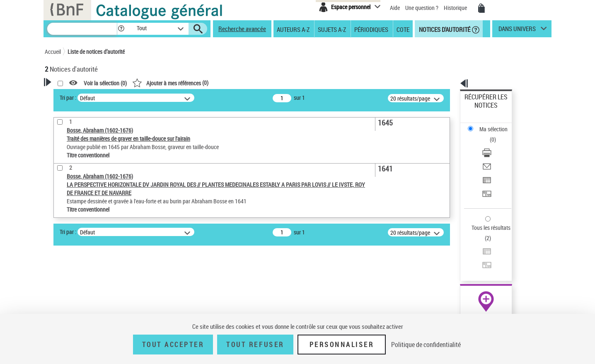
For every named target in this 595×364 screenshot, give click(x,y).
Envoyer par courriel (489, 134)
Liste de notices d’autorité (96, 52)
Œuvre (64, 214)
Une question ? (422, 8)
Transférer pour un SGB (492, 154)
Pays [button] (59, 280)
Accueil (53, 52)
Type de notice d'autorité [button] (85, 201)
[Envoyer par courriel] (497, 135)
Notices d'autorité (444, 29)
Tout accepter (173, 345)
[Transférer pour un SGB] (497, 154)
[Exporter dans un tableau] (497, 145)
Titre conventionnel (83, 226)
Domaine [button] (64, 308)
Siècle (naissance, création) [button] (88, 294)
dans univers (517, 31)
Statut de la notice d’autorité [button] (89, 239)
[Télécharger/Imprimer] (497, 125)
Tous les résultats (486, 177)
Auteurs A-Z (293, 29)
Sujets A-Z (332, 29)
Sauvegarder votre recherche (97, 170)
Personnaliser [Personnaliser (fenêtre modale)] (342, 345)
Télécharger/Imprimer (490, 124)
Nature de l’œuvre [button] (76, 253)
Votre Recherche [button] (79, 96)
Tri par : (174, 98)
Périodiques (371, 29)
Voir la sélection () (212, 83)
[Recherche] (82, 29)
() (277, 83)
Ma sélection (480, 110)
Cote (403, 29)
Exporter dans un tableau (495, 144)
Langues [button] (64, 266)
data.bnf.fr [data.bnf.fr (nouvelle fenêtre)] (459, 254)
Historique (456, 8)
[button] (121, 29)
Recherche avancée (242, 29)
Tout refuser (255, 345)
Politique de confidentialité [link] (426, 345)
